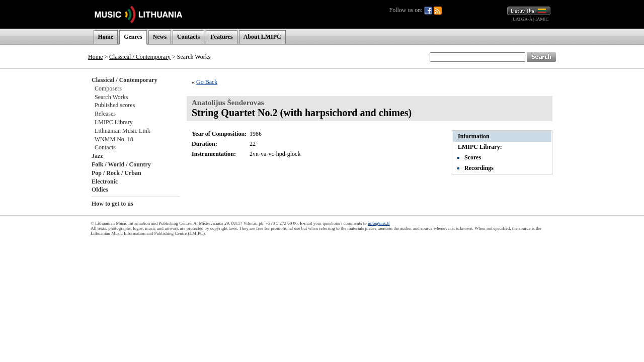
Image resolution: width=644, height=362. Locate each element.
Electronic (105, 182)
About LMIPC (262, 37)
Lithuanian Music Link (123, 131)
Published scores (115, 105)
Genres (133, 37)
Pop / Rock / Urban (116, 173)
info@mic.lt (379, 223)
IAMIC (542, 19)
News (160, 37)
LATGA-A (522, 19)
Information (474, 136)
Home (106, 37)
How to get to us (112, 204)
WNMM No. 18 (114, 139)
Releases (105, 114)
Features (221, 37)
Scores (473, 157)
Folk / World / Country (121, 164)
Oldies (100, 190)
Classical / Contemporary (140, 57)
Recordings (479, 168)
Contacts (188, 37)
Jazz (97, 156)
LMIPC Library (114, 122)
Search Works (111, 97)
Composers (108, 88)
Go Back (207, 82)
